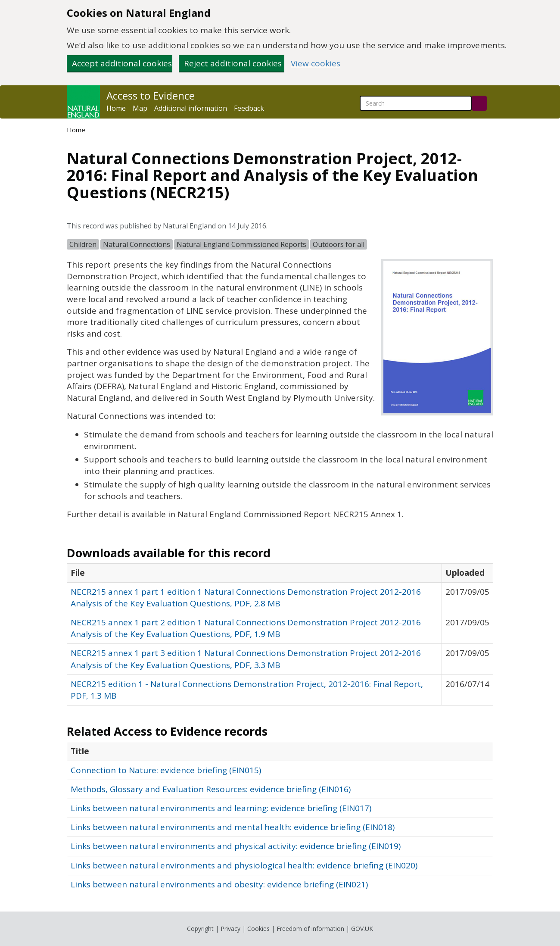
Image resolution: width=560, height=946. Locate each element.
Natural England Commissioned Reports (241, 244)
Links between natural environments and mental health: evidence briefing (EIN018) (233, 827)
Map (140, 108)
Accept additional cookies (122, 63)
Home (116, 108)
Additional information (191, 108)
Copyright (200, 929)
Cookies (258, 929)
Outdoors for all (339, 244)
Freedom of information (310, 929)
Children (83, 244)
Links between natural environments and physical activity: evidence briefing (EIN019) (236, 846)
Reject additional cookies (233, 63)
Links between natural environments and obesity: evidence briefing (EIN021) (219, 884)
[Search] (479, 103)
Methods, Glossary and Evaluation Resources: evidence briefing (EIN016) (211, 789)
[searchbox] (416, 103)
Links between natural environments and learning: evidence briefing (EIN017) (221, 808)
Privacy (230, 929)
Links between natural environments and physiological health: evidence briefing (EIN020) (244, 865)
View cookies (316, 64)
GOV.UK (362, 929)
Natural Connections (137, 244)
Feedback (249, 108)
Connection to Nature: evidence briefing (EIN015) (166, 770)
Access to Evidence (151, 96)
